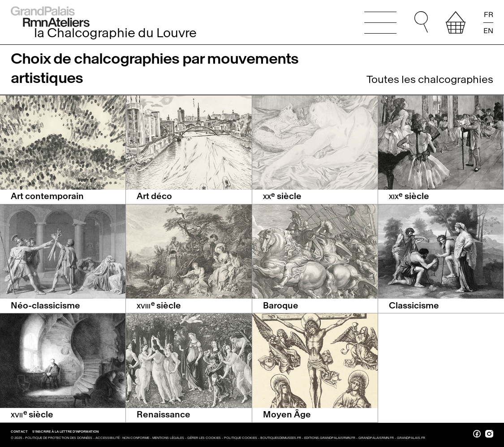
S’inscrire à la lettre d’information (65, 432)
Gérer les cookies (204, 438)
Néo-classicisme (45, 306)
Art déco (154, 196)
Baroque (281, 306)
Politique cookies (241, 438)
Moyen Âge (287, 414)
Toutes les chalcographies (430, 80)
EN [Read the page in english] (488, 30)
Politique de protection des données (59, 438)
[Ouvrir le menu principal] (380, 22)
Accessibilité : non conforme (122, 438)
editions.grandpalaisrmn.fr (330, 438)
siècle (282, 196)
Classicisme (414, 306)
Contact (20, 432)
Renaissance (164, 414)
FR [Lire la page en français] (489, 15)
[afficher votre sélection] (456, 22)
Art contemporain (47, 196)
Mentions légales (168, 438)
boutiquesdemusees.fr (281, 438)
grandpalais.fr (411, 438)
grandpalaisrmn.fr (376, 438)
